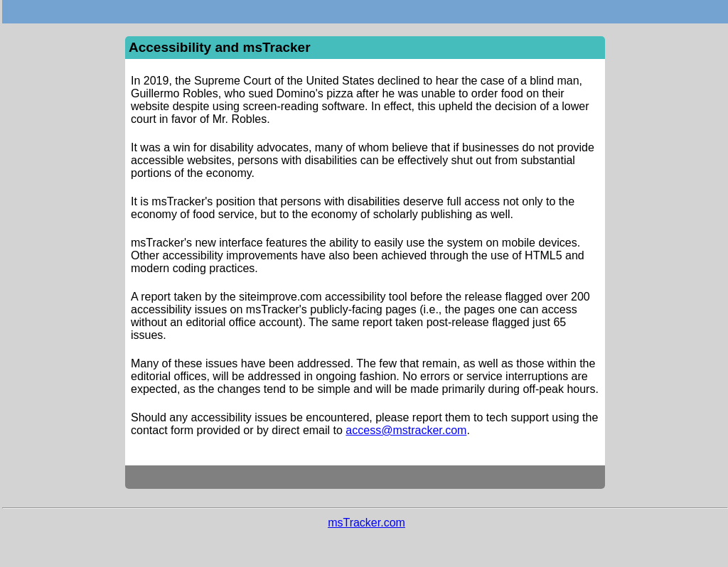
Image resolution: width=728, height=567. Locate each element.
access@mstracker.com (406, 430)
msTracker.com (366, 523)
